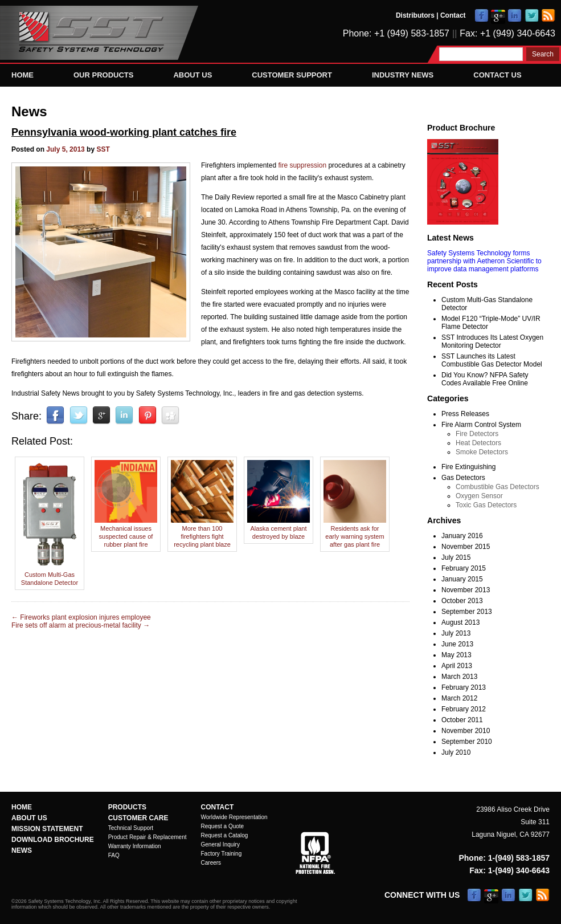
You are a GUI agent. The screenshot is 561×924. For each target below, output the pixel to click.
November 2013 (466, 590)
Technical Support (131, 828)
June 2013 (457, 644)
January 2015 (462, 579)
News (29, 111)
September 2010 (467, 742)
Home (22, 75)
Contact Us (497, 75)
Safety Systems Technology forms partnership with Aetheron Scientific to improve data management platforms (484, 261)
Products (127, 807)
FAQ (114, 855)
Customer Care (138, 818)
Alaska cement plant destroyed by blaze (279, 528)
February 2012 (464, 709)
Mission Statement (47, 829)
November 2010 (466, 731)
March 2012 (459, 698)
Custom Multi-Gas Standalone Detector (50, 575)
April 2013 (457, 666)
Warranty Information (135, 846)
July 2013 (456, 633)
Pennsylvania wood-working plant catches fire (124, 132)
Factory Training (222, 854)
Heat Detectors (478, 443)
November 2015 (466, 547)
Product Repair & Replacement (148, 837)
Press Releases (465, 414)
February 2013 (464, 687)
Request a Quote (223, 826)
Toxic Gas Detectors (486, 505)
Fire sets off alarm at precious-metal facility (81, 625)
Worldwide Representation (234, 817)
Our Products (103, 75)
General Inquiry (220, 844)
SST (103, 149)
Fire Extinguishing (468, 467)
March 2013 (459, 677)
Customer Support (292, 75)
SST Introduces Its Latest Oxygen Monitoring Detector (492, 341)
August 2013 (460, 622)
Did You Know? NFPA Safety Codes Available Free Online (485, 379)
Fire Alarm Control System (481, 425)
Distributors (415, 15)
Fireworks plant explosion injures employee (81, 617)
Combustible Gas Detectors (497, 487)
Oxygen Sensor (479, 496)
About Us (193, 75)
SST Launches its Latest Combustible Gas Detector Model (492, 360)
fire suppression (302, 165)
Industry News (403, 75)
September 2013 (467, 612)
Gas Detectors (463, 478)
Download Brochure (53, 840)
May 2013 (456, 655)
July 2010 (456, 752)
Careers (211, 863)
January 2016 (462, 536)
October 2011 (462, 720)
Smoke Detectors (482, 452)
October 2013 (462, 601)
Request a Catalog (225, 835)
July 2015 (456, 557)
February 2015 (464, 568)
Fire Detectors (477, 434)
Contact (453, 15)
